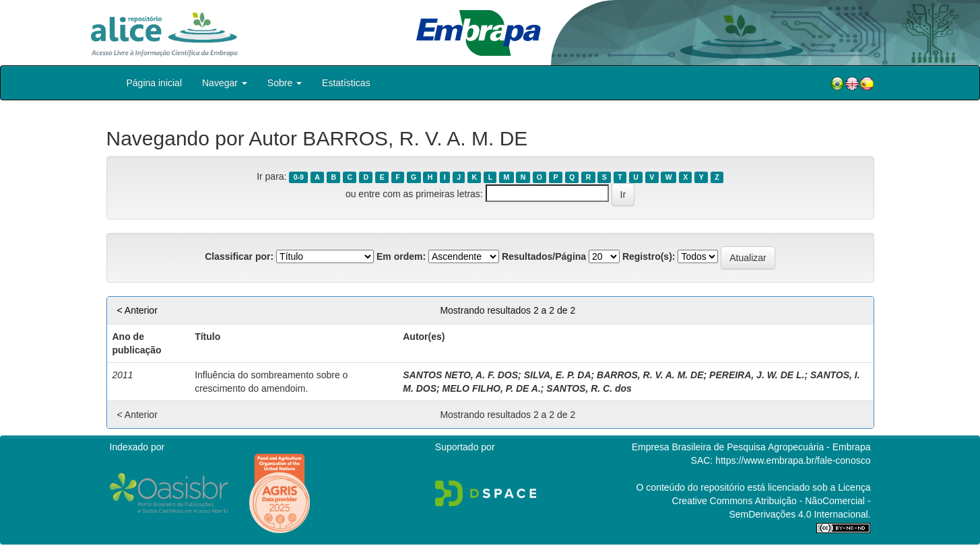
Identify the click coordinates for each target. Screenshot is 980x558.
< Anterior (137, 310)
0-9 (299, 177)
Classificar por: (239, 256)
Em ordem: (401, 256)
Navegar (225, 83)
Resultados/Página (544, 256)
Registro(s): (649, 256)
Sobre (285, 83)
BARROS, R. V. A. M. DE (650, 375)
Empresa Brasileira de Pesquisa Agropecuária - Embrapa (751, 447)
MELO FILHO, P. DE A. (492, 388)
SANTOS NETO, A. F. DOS (460, 375)
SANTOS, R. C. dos (589, 388)
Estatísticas (346, 83)
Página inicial (155, 83)
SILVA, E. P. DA (558, 375)
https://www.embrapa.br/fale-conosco (793, 460)
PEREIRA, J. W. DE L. (757, 375)
